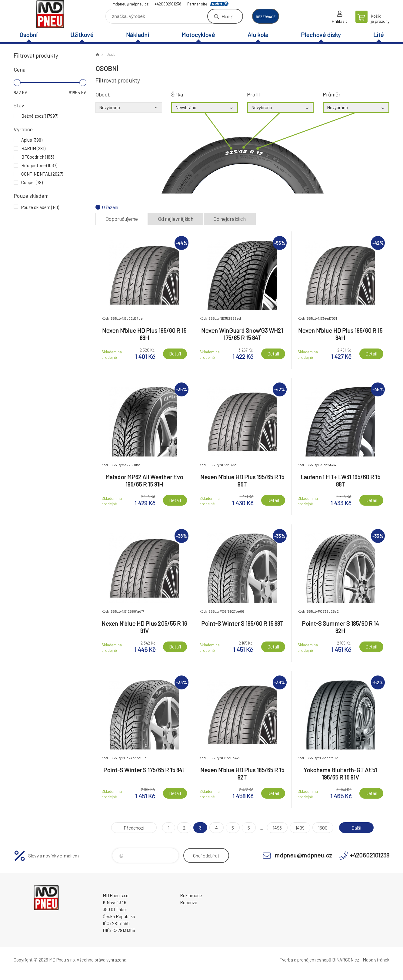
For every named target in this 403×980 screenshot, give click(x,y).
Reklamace (191, 895)
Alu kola (258, 35)
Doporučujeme (122, 219)
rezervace (266, 17)
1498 (277, 828)
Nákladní (138, 35)
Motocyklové (198, 35)
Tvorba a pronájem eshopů (305, 960)
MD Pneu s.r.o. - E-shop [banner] (50, 14)
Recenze (189, 902)
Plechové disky (321, 35)
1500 (323, 828)
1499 (300, 828)
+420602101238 (168, 4)
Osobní (28, 35)
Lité (378, 35)
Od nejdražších (230, 219)
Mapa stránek (376, 960)
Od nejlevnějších (176, 219)
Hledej (227, 16)
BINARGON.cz (346, 960)
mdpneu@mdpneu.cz (130, 4)
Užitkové (82, 35)
